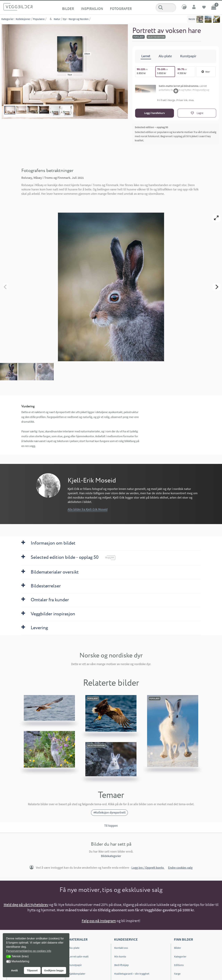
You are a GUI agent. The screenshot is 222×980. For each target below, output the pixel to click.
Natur (57, 19)
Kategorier (8, 19)
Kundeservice (126, 939)
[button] (8, 957)
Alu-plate (74, 948)
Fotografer (121, 8)
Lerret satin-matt (79, 956)
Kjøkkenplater (77, 974)
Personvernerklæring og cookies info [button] (29, 951)
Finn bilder (183, 939)
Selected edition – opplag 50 (151, 127)
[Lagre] (197, 113)
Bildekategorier (111, 856)
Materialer (78, 939)
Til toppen (111, 826)
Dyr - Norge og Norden (76, 19)
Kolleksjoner (23, 19)
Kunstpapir (75, 965)
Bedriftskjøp (121, 965)
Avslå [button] (14, 970)
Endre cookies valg (180, 868)
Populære (39, 19)
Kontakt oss (121, 948)
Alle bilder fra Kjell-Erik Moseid (88, 509)
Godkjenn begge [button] (54, 970)
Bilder (68, 8)
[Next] (216, 287)
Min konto (120, 956)
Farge (177, 974)
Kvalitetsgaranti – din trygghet (132, 974)
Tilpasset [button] (32, 970)
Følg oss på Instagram (99, 921)
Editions (179, 965)
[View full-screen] (216, 218)
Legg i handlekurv (155, 113)
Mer (206, 72)
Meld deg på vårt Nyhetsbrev (26, 905)
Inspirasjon (92, 8)
